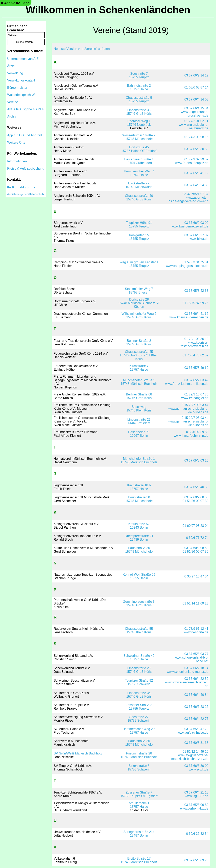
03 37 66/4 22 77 (196, 719)
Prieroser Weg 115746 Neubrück (139, 123)
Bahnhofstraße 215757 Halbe (139, 87)
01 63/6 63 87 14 (196, 87)
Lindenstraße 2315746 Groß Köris (139, 670)
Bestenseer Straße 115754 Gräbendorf (139, 161)
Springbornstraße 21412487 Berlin (139, 834)
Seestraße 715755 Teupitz (139, 75)
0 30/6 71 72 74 (197, 538)
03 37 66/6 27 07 (196, 235)
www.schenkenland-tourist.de (188, 672)
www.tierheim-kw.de (194, 808)
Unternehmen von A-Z (23, 59)
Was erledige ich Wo (22, 95)
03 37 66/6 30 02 (196, 766)
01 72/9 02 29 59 (196, 159)
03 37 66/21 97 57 (195, 194)
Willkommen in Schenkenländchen (108, 10)
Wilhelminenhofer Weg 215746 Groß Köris (139, 315)
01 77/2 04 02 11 (196, 121)
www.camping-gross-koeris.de (187, 266)
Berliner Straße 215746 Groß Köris (139, 342)
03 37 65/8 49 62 (196, 368)
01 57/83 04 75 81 (195, 262)
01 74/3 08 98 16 (196, 137)
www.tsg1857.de (197, 796)
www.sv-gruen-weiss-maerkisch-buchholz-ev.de (190, 757)
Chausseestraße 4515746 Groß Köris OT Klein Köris (139, 355)
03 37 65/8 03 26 (196, 860)
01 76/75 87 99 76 (195, 303)
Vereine (13, 102)
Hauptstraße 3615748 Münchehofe (139, 743)
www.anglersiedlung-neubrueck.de (194, 126)
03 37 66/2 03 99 (196, 223)
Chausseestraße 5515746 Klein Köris (139, 630)
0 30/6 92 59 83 (197, 432)
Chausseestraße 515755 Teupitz (139, 99)
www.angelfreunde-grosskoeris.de (195, 114)
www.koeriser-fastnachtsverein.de (194, 344)
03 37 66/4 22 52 (196, 679)
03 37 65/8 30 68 (196, 149)
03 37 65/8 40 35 (196, 487)
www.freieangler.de (195, 398)
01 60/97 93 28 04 (195, 526)
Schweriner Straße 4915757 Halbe (139, 657)
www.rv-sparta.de (196, 632)
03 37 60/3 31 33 (196, 743)
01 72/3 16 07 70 (196, 394)
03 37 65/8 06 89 (196, 805)
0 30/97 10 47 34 (196, 576)
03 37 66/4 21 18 (196, 792)
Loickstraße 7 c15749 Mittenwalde (139, 185)
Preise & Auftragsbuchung (26, 168)
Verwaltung (15, 73)
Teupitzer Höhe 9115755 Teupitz (139, 225)
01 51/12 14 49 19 (195, 752)
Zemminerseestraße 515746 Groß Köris (139, 603)
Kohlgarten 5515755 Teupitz (139, 237)
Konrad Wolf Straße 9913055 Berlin (139, 576)
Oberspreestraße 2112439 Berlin (139, 538)
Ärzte (11, 66)
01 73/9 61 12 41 (196, 629)
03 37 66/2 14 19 (196, 75)
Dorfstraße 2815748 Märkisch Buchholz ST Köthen (139, 303)
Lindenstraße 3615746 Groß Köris (139, 695)
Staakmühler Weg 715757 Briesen (139, 291)
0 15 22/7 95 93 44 (195, 405)
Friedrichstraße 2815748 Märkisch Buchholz (139, 755)
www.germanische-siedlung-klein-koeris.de (188, 410)
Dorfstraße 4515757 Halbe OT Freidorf (139, 149)
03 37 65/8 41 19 (196, 173)
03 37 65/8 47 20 (196, 729)
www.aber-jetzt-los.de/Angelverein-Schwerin (188, 199)
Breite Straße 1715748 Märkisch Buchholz (139, 860)
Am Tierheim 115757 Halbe (139, 805)
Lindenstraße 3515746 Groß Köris (139, 112)
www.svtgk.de (199, 769)
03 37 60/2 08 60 (196, 497)
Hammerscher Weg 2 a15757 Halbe (139, 731)
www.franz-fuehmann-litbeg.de (187, 384)
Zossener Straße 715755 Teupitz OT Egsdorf (139, 794)
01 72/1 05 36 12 (196, 339)
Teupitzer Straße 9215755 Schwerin (139, 682)
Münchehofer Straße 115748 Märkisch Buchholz (139, 382)
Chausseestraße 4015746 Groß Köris (139, 198)
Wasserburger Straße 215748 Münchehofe (139, 137)
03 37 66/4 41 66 (196, 314)
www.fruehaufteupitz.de (192, 163)
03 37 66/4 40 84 (196, 695)
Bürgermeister (17, 88)
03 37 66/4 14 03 (196, 99)
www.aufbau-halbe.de (193, 733)
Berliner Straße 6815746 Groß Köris (139, 396)
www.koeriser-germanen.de (189, 317)
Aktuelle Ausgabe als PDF (26, 109)
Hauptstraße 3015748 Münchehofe (139, 499)
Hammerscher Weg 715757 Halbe (139, 173)
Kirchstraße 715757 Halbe (139, 368)
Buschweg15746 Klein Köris (139, 409)
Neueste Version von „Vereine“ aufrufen (82, 49)
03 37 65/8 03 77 (196, 654)
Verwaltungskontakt (21, 80)
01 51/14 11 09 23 (195, 603)
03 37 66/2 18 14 (196, 668)
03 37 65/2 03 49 (196, 380)
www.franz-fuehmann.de (191, 436)
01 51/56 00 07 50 (195, 501)
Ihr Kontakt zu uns (21, 187)
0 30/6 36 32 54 (197, 834)
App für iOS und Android (25, 135)
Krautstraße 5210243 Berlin (139, 526)
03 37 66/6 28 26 (196, 707)
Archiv (12, 116)
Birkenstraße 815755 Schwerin (139, 768)
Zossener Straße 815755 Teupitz (139, 707)
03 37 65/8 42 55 (196, 291)
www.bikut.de (199, 239)
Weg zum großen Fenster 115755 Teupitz (139, 264)
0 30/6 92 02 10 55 (15, 3)
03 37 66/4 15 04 (196, 108)
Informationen (17, 161)
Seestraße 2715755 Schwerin (139, 719)
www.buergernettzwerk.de (190, 226)
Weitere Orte (16, 142)
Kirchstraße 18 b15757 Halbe (139, 487)
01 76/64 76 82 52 (195, 355)
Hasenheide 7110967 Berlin (139, 434)
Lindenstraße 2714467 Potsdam (139, 421)
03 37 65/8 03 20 (196, 460)
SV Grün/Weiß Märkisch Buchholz (78, 753)
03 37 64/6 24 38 (196, 185)
